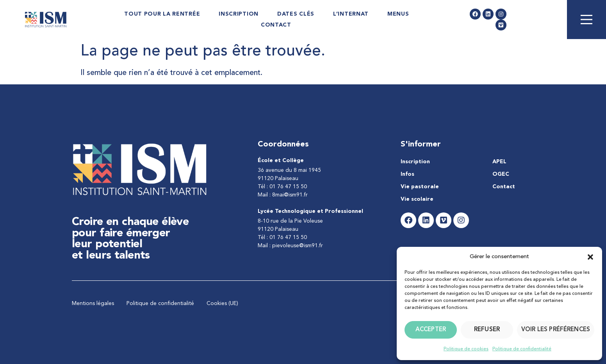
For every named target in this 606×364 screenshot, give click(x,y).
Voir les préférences (556, 330)
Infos (407, 174)
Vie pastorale (420, 187)
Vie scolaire (417, 199)
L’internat (351, 14)
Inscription (239, 14)
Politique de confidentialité (522, 349)
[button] (590, 257)
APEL (499, 162)
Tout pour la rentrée (162, 14)
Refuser (487, 330)
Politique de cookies (466, 349)
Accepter (431, 330)
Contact (276, 25)
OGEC (501, 174)
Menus (398, 14)
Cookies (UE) (222, 303)
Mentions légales (93, 303)
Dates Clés (296, 14)
